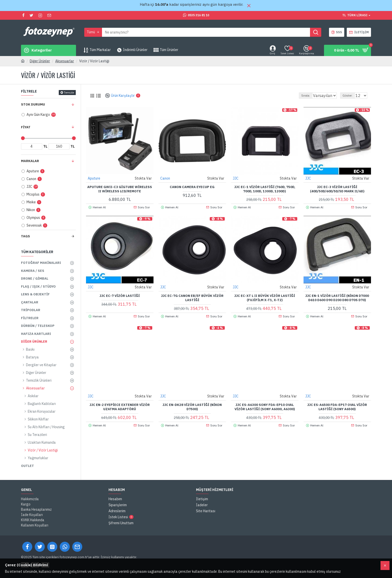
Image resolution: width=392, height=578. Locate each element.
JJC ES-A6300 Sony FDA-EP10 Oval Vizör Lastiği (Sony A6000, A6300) (265, 407)
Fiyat (26, 127)
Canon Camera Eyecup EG (192, 187)
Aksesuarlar (65, 61)
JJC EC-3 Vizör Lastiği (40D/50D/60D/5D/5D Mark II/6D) (337, 189)
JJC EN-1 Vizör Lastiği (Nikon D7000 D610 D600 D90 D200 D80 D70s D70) (337, 298)
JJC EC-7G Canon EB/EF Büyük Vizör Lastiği (192, 298)
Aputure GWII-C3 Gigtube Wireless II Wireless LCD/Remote (120, 189)
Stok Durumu (33, 104)
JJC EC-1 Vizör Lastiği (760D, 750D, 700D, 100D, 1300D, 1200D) (265, 189)
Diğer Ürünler (40, 61)
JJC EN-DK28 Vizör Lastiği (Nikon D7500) (192, 407)
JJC (236, 178)
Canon (165, 178)
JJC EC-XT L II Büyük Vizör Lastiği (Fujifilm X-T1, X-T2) (265, 298)
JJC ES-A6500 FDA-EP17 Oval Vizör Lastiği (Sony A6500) (337, 407)
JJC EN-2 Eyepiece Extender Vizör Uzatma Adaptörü (120, 407)
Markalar (30, 161)
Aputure (94, 178)
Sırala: (300, 95)
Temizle (69, 92)
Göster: (350, 95)
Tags (25, 236)
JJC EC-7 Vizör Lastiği (120, 296)
